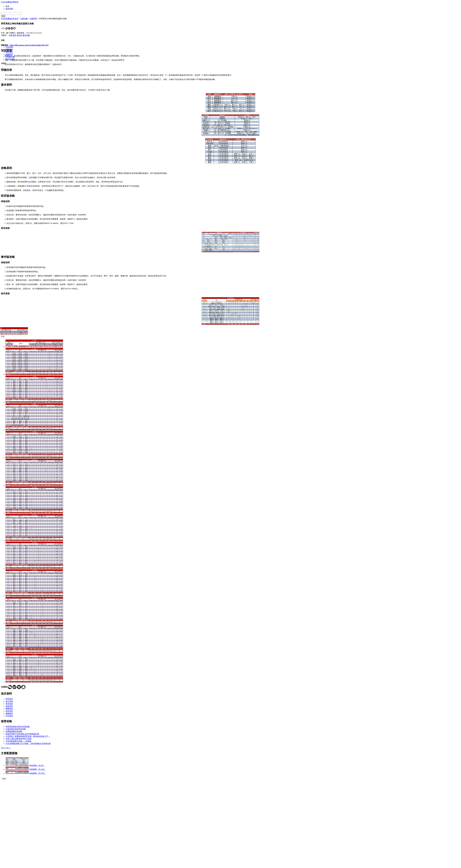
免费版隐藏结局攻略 (14, 731)
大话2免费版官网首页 (10, 2)
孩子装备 (9, 701)
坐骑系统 (9, 706)
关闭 (4, 779)
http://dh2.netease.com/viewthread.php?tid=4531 (29, 45)
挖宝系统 (9, 716)
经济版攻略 (10, 57)
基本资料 (9, 52)
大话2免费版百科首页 (10, 19)
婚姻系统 (9, 713)
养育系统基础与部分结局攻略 (18, 727)
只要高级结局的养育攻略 (16, 729)
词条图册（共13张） (38, 769)
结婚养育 (33, 19)
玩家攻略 (24, 19)
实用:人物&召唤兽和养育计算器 (18, 739)
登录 (7, 6)
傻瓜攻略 (26, 35)
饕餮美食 (9, 709)
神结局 (19, 35)
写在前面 (9, 47)
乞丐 (30, 182)
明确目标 (9, 49)
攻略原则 (9, 54)
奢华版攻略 (10, 59)
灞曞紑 (4, 63)
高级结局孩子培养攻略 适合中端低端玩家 (22, 734)
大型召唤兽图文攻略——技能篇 (18, 741)
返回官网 (9, 9)
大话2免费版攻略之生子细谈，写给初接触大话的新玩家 (28, 744)
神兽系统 (9, 711)
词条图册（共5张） (37, 765)
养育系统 (12, 35)
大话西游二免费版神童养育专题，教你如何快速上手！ (28, 736)
